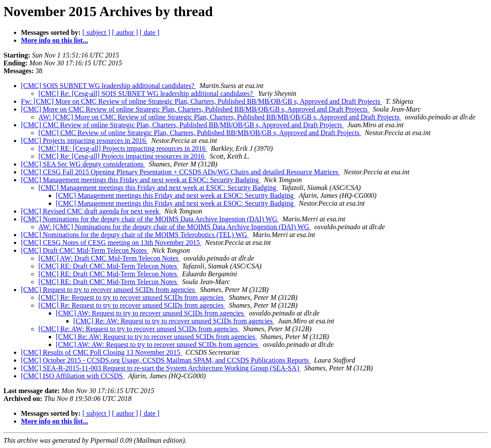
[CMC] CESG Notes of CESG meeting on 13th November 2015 (111, 243)
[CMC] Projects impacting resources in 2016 (84, 141)
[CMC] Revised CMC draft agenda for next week (91, 211)
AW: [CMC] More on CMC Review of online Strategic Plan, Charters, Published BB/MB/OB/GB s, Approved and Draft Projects (220, 117)
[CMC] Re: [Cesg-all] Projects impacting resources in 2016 (122, 156)
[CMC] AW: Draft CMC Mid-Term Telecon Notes (109, 258)
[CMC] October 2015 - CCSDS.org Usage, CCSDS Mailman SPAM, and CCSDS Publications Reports (166, 360)
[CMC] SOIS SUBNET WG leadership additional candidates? (109, 86)
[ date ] (149, 32)
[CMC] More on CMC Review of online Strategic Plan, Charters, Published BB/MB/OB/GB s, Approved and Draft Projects (195, 109)
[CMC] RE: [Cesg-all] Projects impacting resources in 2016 (123, 148)
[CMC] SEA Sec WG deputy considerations (83, 164)
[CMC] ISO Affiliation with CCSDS (73, 376)
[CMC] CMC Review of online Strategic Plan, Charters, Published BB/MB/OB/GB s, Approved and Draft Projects (182, 125)
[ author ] (125, 32)
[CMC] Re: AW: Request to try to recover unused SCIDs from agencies (174, 321)
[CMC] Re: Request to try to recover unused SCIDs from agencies (132, 297)
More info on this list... (55, 40)
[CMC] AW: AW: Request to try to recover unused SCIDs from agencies (158, 344)
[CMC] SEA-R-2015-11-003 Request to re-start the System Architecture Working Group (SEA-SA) (161, 368)
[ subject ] (96, 32)
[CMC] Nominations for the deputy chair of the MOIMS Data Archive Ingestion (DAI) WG (150, 219)
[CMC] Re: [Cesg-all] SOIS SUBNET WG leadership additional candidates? (147, 93)
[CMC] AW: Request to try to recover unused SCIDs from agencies (151, 313)
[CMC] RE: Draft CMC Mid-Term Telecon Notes (108, 266)
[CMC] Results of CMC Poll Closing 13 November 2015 (101, 352)
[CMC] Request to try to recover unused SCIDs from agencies (109, 290)
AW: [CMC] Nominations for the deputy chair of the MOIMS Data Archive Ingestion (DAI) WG (175, 227)
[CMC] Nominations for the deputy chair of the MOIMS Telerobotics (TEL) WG (135, 235)
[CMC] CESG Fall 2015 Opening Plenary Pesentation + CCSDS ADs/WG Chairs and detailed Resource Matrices (181, 172)
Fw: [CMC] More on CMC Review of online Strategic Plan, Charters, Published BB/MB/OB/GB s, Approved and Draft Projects (201, 101)
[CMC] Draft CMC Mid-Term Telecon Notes (85, 250)
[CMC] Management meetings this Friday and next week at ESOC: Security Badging (141, 180)
